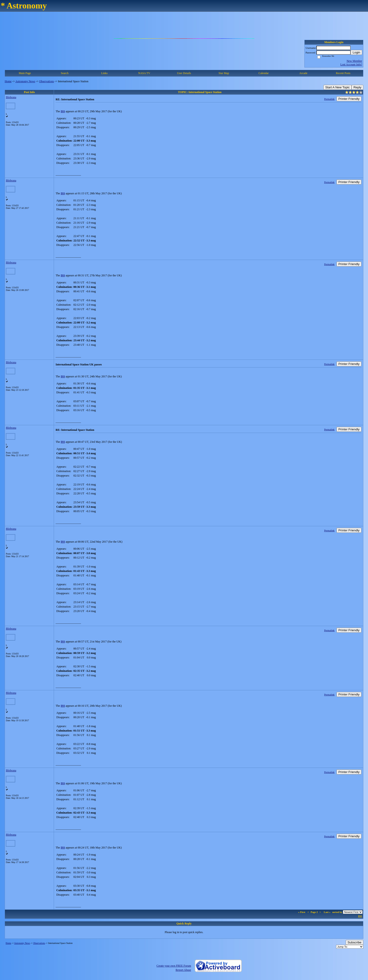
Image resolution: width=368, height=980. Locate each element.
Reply (357, 87)
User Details (184, 73)
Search (65, 73)
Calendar (263, 73)
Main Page (25, 73)
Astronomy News (25, 81)
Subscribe (355, 942)
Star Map (224, 73)
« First (302, 912)
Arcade (303, 73)
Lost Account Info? (351, 64)
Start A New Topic (337, 87)
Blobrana (11, 97)
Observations (47, 81)
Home (8, 81)
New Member (354, 61)
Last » (327, 912)
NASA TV (144, 73)
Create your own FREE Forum (174, 966)
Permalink (329, 99)
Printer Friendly (349, 99)
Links (104, 73)
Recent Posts (343, 73)
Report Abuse (183, 970)
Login (356, 52)
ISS (63, 111)
